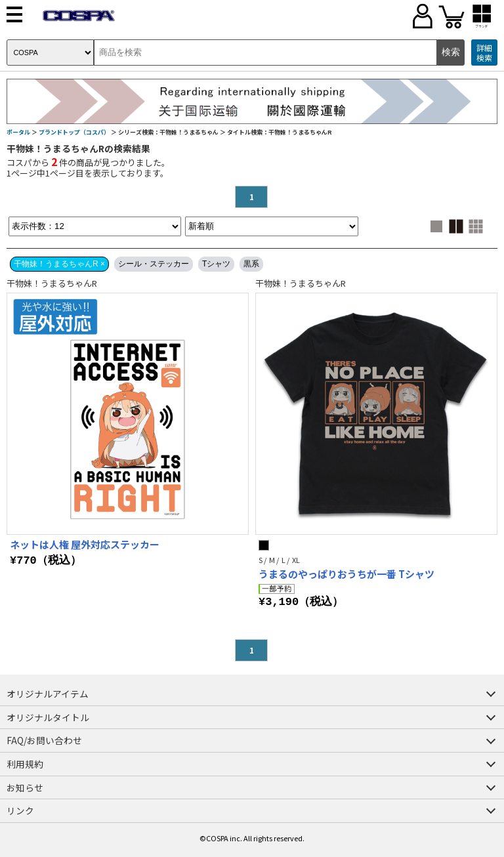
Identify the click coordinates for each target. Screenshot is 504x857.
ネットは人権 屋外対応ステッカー (85, 544)
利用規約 (25, 764)
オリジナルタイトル (48, 717)
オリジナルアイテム (48, 694)
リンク (20, 810)
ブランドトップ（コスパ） (74, 132)
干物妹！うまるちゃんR (52, 283)
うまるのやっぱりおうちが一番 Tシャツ (346, 574)
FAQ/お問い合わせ (44, 740)
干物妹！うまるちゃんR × (59, 264)
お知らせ (25, 787)
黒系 (251, 264)
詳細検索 (484, 53)
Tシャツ (216, 264)
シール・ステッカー (154, 264)
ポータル (18, 132)
